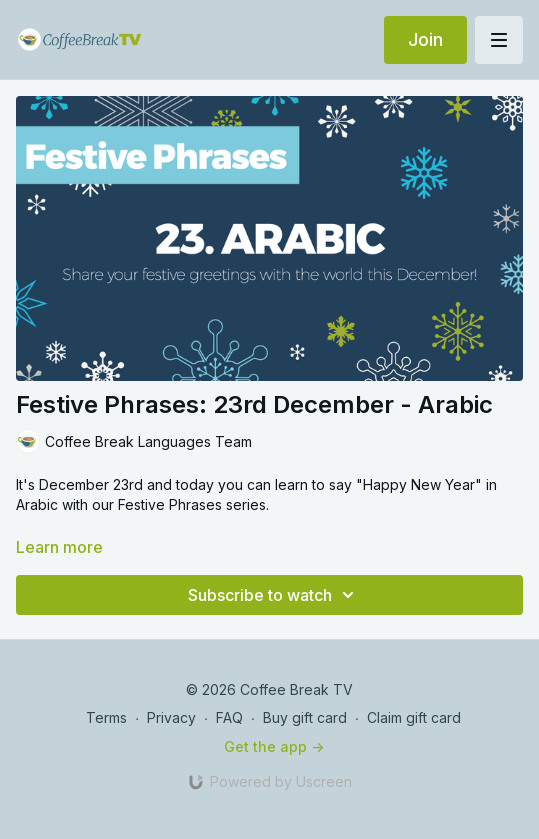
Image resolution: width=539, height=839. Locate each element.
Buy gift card (305, 717)
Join (425, 39)
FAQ (229, 717)
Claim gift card (414, 717)
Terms (106, 717)
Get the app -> (274, 746)
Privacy (171, 717)
